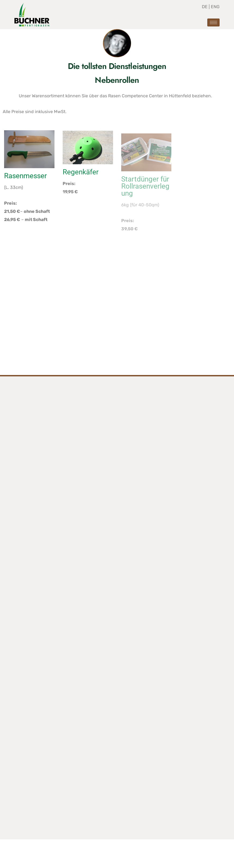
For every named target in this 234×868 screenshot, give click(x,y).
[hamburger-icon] (213, 22)
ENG (215, 7)
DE (205, 7)
